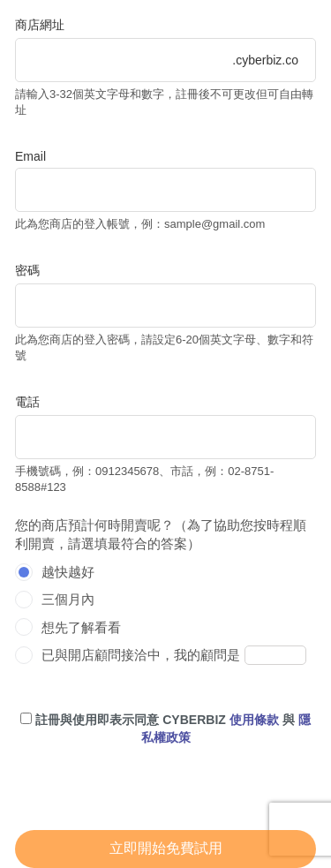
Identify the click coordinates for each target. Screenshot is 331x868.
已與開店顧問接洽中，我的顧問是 (141, 655)
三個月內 (68, 599)
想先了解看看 (81, 627)
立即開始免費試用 (166, 848)
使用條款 (254, 720)
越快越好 (68, 572)
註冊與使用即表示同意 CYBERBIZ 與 (165, 728)
